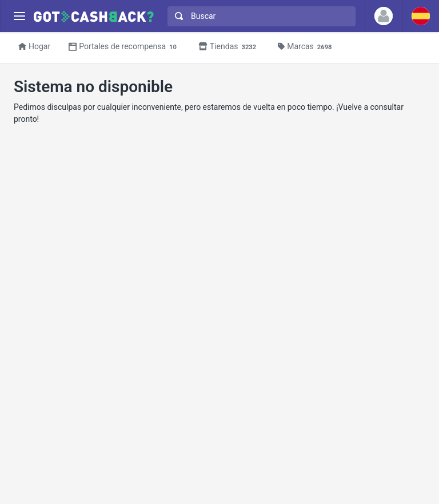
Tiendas (229, 47)
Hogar (34, 46)
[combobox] (259, 16)
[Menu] (19, 16)
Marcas (306, 47)
